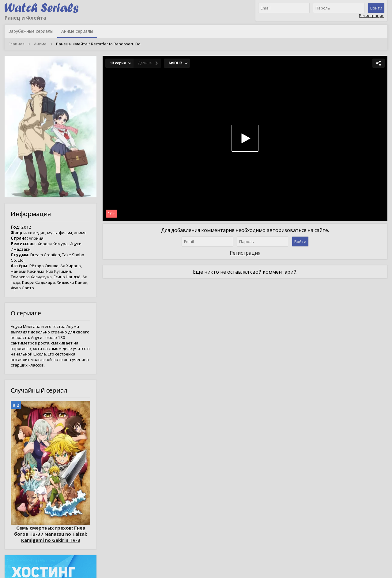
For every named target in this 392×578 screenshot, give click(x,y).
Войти (376, 8)
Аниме (40, 44)
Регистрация (372, 16)
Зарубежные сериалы (31, 31)
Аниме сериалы (77, 31)
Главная (17, 44)
